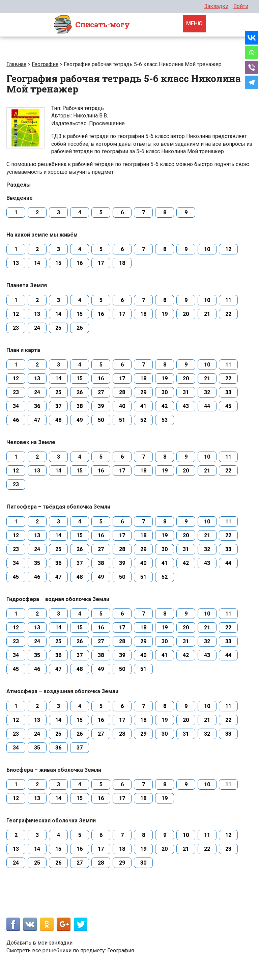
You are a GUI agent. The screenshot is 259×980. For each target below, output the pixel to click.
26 (80, 328)
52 (143, 420)
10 (207, 249)
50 (101, 420)
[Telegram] (252, 82)
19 (165, 314)
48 (58, 420)
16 (80, 263)
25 (58, 328)
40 (122, 406)
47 (37, 420)
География (45, 64)
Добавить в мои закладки (39, 943)
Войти (241, 6)
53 (165, 420)
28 (122, 392)
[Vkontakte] (252, 38)
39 (101, 406)
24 (37, 328)
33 (228, 392)
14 (37, 263)
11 (228, 300)
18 (122, 263)
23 (16, 328)
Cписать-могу (91, 25)
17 (101, 263)
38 (80, 406)
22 (228, 314)
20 (186, 314)
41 (143, 406)
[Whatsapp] (252, 53)
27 (101, 392)
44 (207, 406)
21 (207, 314)
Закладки (216, 6)
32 (207, 392)
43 (186, 406)
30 (165, 392)
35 (37, 563)
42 (165, 406)
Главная (16, 64)
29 (143, 392)
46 (16, 420)
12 (228, 249)
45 (228, 406)
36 (37, 406)
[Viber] (252, 67)
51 (122, 420)
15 (58, 263)
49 (80, 420)
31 (186, 392)
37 (58, 406)
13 (16, 263)
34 (16, 406)
